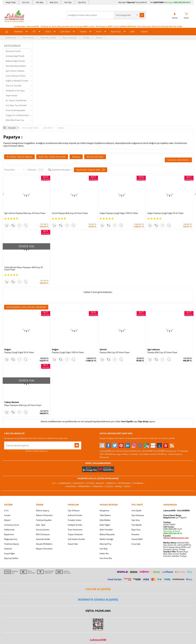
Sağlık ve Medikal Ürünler (17, 81)
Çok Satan (65, 31)
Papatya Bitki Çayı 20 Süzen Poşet (115, 352)
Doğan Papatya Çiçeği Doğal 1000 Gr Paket (119, 213)
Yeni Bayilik (137, 525)
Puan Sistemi (28, 38)
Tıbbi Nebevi (105, 515)
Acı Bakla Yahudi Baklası (19, 157)
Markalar (19, 31)
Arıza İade (136, 544)
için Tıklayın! (175, 518)
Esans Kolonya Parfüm (16, 76)
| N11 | (55, 483)
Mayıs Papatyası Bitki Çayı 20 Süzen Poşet (23, 405)
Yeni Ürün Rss (106, 558)
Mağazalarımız (11, 539)
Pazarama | (139, 483)
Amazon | (101, 483)
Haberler (8, 549)
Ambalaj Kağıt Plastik (15, 56)
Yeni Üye (68, 2)
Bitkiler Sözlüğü (107, 539)
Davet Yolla (73, 544)
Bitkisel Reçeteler (107, 534)
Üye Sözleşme (138, 515)
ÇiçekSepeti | (79, 483)
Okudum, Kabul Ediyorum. (26, 451)
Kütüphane (104, 511)
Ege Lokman (154, 349)
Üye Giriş (82, 2)
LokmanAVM (98, 640)
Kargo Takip (11, 2)
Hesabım (135, 534)
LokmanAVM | (66, 483)
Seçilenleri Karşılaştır (61, 170)
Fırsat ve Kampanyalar (16, 110)
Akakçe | (120, 486)
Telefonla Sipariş (12, 544)
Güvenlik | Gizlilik (48, 38)
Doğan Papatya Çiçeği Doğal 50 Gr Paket (165, 213)
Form (99, 31)
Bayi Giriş (54, 2)
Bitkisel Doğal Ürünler (15, 61)
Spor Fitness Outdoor (15, 71)
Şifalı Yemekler (106, 530)
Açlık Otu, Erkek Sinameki (52, 157)
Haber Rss (104, 553)
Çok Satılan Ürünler (76, 539)
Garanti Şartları (43, 530)
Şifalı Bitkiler (105, 520)
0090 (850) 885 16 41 (173, 529)
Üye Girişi (143, 421)
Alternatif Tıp (105, 544)
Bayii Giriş (136, 530)
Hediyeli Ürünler (75, 525)
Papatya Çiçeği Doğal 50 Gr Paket (19, 352)
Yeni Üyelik (127, 421)
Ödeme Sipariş (43, 511)
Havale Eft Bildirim (44, 544)
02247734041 (159, 2)
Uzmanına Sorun (12, 525)
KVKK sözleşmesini (17, 451)
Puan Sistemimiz (75, 530)
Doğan (8, 349)
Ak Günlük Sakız (95, 157)
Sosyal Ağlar (10, 553)
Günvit (103, 349)
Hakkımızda (11, 38)
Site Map (104, 549)
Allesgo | (110, 486)
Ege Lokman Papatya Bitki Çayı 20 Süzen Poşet (25, 213)
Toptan (83, 31)
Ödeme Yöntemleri (44, 515)
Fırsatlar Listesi (75, 520)
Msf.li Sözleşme (43, 534)
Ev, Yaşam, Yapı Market (16, 100)
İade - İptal (41, 525)
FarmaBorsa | (85, 486)
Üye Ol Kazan (74, 511)
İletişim (99, 38)
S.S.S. (7, 511)
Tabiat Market (12, 402)
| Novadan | (71, 486)
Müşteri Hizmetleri (44, 549)
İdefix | (128, 486)
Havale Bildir (137, 539)
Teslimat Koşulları (44, 520)
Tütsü (48, 31)
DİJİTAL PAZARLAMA (98, 611)
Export (144, 31)
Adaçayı (76, 157)
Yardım (86, 38)
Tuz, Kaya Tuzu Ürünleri (16, 105)
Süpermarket (12, 95)
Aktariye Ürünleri (13, 51)
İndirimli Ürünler (75, 515)
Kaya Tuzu (116, 31)
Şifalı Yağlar (105, 525)
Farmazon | (99, 486)
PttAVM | (91, 483)
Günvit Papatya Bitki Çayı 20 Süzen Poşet (70, 213)
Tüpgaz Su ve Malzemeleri (17, 115)
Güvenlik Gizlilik (43, 539)
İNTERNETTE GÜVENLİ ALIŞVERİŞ (98, 600)
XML (133, 31)
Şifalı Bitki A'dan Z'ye (15, 120)
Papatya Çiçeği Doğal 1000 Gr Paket (68, 352)
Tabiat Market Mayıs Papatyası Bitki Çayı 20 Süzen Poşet (24, 269)
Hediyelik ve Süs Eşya (15, 91)
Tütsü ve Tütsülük (13, 86)
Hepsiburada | (125, 483)
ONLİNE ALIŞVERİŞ (98, 589)
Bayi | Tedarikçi (70, 38)
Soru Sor (26, 2)
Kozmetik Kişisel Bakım (16, 66)
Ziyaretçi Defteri (11, 558)
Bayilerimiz (9, 534)
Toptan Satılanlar (75, 534)
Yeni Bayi (40, 2)
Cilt (34, 31)
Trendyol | (112, 483)
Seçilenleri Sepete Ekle (91, 170)
